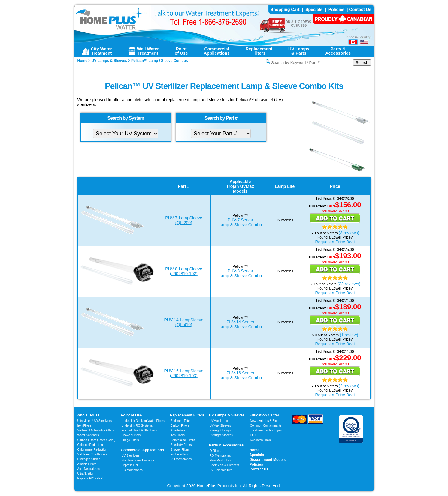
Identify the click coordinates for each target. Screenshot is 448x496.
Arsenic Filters (87, 464)
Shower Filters (131, 435)
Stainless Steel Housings (138, 460)
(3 (341, 233)
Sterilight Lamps (220, 430)
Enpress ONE (130, 465)
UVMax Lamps (219, 421)
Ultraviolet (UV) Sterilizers (95, 421)
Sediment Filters (181, 421)
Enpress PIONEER (90, 478)
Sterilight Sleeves (221, 435)
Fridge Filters (130, 440)
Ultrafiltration (86, 474)
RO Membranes (132, 470)
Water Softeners (88, 435)
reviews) (351, 233)
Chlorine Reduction (90, 445)
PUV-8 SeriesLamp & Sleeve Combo (240, 273)
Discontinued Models (268, 460)
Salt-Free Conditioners (92, 454)
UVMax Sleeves (220, 426)
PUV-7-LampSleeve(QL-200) (184, 220)
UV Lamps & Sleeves (227, 415)
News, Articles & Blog (264, 421)
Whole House (88, 415)
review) (351, 335)
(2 (341, 386)
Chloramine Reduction (92, 450)
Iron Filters (85, 426)
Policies (256, 464)
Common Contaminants (266, 426)
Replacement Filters (187, 415)
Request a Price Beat (335, 242)
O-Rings (215, 451)
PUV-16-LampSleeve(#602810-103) (184, 373)
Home (254, 450)
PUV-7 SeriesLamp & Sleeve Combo (240, 222)
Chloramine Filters (183, 440)
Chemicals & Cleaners (224, 465)
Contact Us (259, 469)
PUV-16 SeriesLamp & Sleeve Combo (240, 375)
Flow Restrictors (220, 460)
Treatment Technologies (266, 430)
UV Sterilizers (130, 456)
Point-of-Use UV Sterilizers (139, 430)
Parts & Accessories (226, 445)
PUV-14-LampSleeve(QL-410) (184, 322)
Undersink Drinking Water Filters (143, 421)
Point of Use (131, 415)
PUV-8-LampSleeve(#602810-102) (184, 271)
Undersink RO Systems (137, 426)
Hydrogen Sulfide (89, 459)
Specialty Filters (181, 445)
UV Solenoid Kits (221, 470)
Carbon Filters (97, 440)
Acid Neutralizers (89, 469)
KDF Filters (178, 430)
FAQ (253, 435)
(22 (341, 284)
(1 (341, 335)
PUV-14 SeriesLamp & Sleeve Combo (240, 324)
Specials (257, 455)
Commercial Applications (142, 450)
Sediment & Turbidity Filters (96, 430)
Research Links (260, 440)
